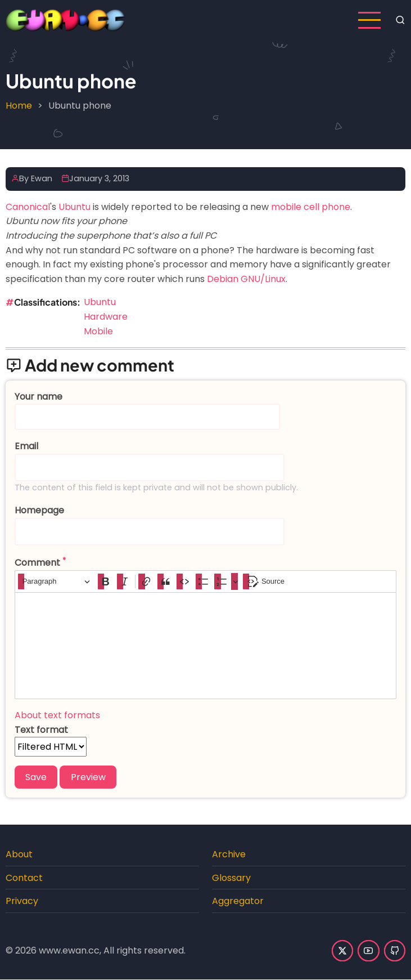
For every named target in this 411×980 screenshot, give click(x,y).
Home (19, 106)
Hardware (106, 317)
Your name (39, 397)
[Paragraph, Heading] (56, 582)
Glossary (231, 878)
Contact (24, 878)
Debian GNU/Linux (246, 279)
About (19, 854)
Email (26, 446)
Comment (37, 563)
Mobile (98, 331)
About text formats (57, 715)
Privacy (22, 901)
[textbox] (205, 646)
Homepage (39, 510)
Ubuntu (74, 207)
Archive (229, 854)
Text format (41, 730)
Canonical (28, 207)
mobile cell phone (311, 207)
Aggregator (238, 901)
